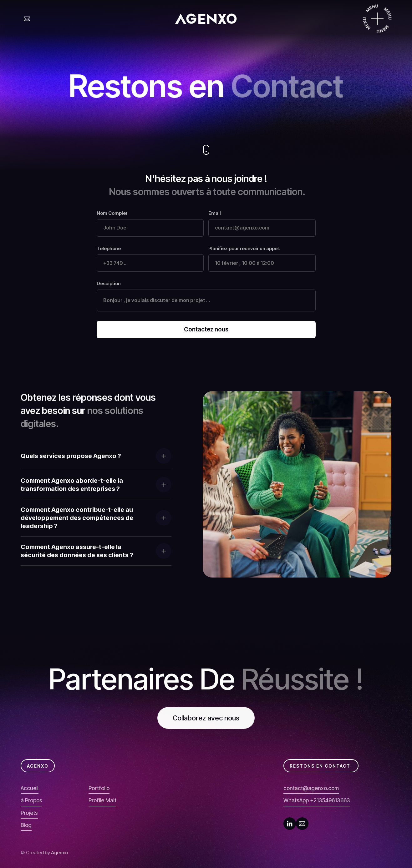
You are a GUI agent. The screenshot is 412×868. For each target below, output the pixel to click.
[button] (96, 456)
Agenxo (59, 853)
